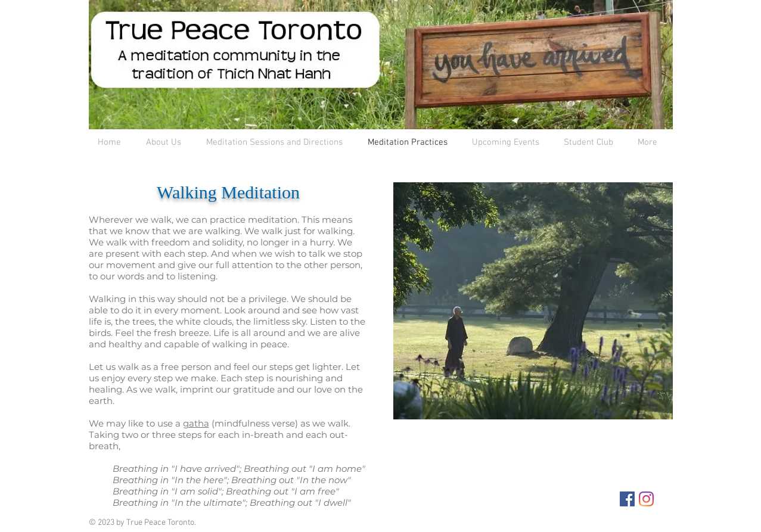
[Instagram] (646, 499)
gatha (196, 423)
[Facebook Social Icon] (627, 499)
